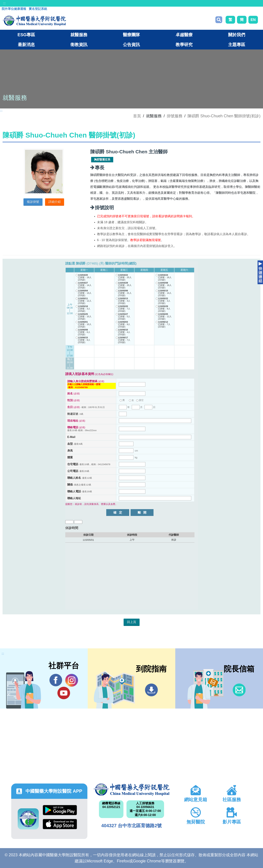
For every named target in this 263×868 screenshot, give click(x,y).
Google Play (60, 810)
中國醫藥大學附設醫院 (132, 790)
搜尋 (219, 20)
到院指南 (151, 690)
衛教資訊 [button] (79, 45)
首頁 (137, 116)
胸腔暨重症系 (102, 160)
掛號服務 (175, 116)
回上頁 (132, 622)
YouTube (64, 693)
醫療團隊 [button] (131, 35)
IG (72, 680)
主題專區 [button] (237, 45)
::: (4, 3)
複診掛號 (33, 202)
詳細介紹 (55, 202)
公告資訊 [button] (131, 45)
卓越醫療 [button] (184, 35)
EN (253, 20)
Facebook (56, 680)
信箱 (239, 690)
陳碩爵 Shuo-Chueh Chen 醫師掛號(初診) (224, 116)
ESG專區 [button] (26, 35)
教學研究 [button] (184, 45)
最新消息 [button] (26, 45)
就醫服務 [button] (79, 35)
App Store (60, 824)
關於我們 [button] (237, 35)
